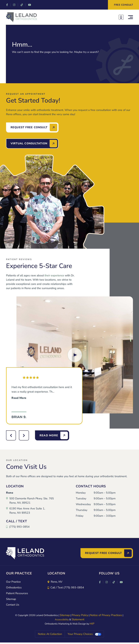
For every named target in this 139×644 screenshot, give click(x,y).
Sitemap (11, 599)
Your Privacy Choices (80, 634)
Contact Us (13, 605)
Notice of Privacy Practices (106, 615)
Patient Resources (17, 594)
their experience (54, 275)
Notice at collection (50, 634)
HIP (92, 624)
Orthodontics (14, 588)
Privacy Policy (80, 615)
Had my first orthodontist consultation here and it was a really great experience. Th (42, 393)
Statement (78, 620)
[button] (75, 355)
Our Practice (13, 582)
